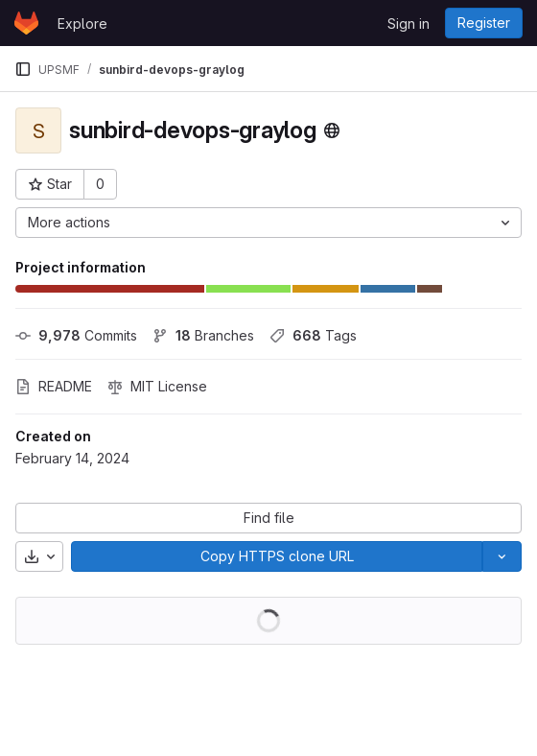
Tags (313, 335)
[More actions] (268, 223)
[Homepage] (26, 23)
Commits (76, 335)
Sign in (409, 24)
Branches (203, 335)
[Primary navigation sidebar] (23, 69)
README (54, 386)
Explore (82, 24)
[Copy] (277, 556)
